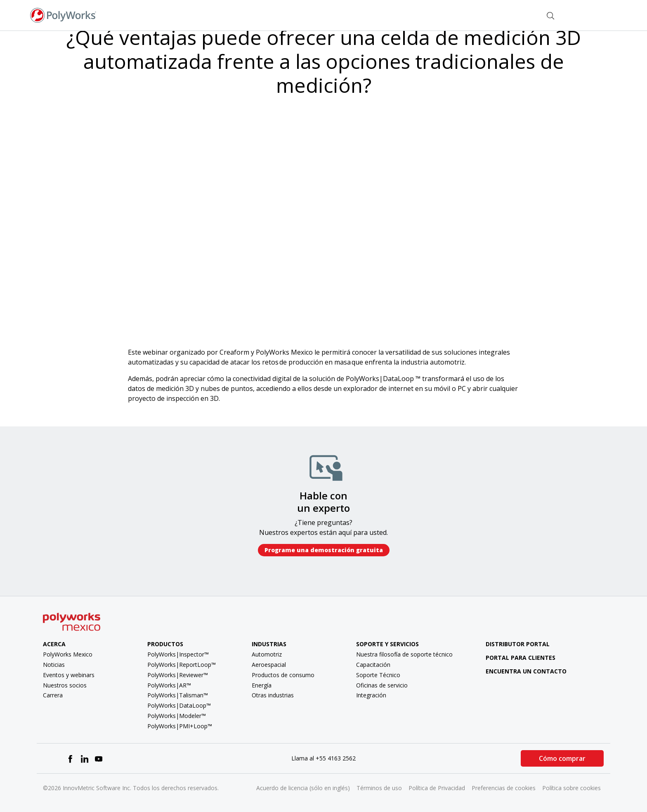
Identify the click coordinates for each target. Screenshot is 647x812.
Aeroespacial (269, 665)
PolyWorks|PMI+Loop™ (180, 726)
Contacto (517, 15)
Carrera (53, 695)
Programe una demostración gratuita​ (324, 550)
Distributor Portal (518, 644)
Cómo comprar (562, 758)
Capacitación (373, 665)
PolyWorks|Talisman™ (178, 695)
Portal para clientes (515, 658)
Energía (262, 685)
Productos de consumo (283, 675)
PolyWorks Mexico (68, 654)
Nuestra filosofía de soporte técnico (404, 654)
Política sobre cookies (571, 788)
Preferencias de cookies (504, 788)
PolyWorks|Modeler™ (177, 716)
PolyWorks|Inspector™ (178, 654)
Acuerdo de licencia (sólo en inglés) (303, 788)
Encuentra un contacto (520, 671)
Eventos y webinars (69, 675)
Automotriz (267, 654)
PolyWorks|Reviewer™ (178, 675)
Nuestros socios (65, 685)
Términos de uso (379, 788)
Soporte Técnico (378, 675)
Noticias (54, 665)
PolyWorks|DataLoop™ (179, 705)
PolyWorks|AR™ (169, 685)
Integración (371, 695)
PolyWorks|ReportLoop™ (182, 665)
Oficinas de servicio (382, 685)
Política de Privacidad (437, 788)
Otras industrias (273, 695)
